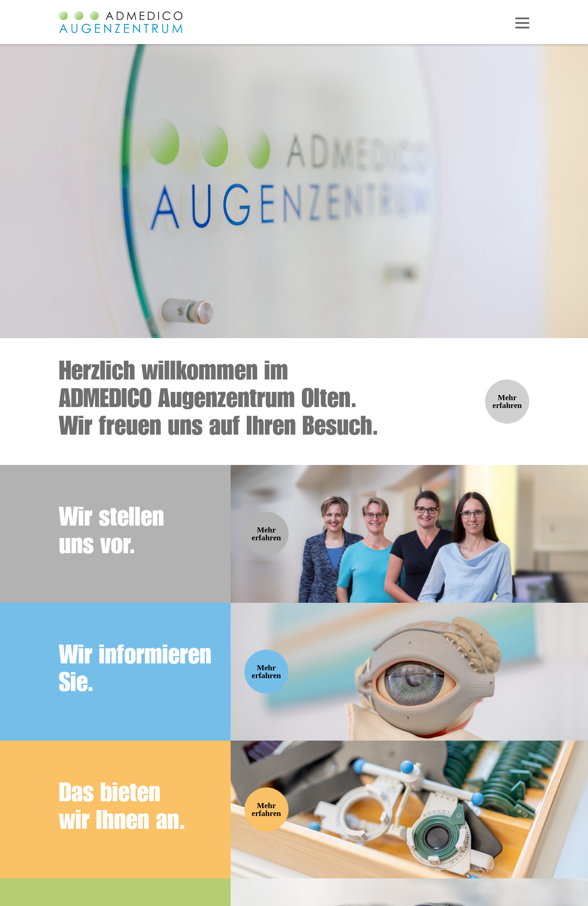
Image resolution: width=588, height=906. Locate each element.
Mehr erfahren (507, 402)
